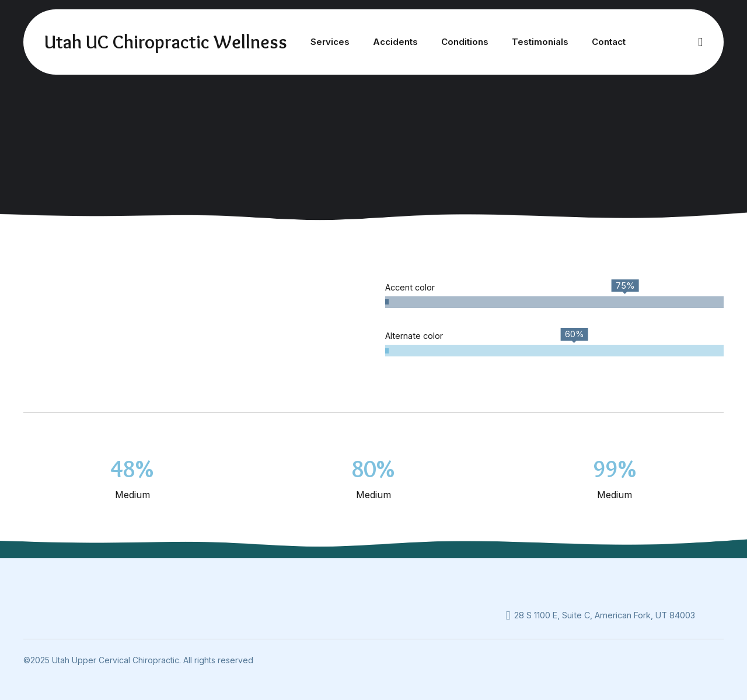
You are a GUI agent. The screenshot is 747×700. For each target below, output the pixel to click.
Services (330, 42)
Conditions (465, 42)
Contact (609, 42)
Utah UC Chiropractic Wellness (166, 42)
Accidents (395, 42)
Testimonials (540, 42)
